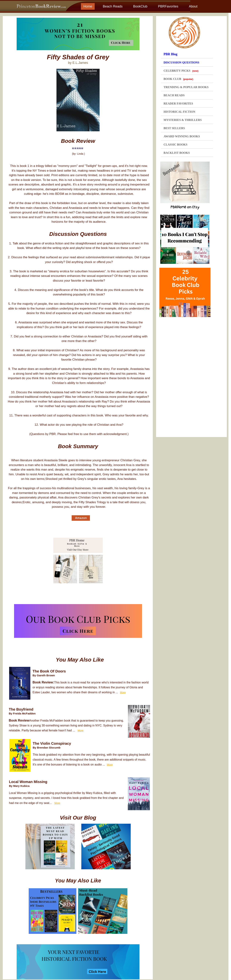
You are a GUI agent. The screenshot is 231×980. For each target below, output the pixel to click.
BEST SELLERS (174, 128)
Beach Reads (113, 6)
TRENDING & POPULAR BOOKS (186, 87)
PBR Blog (171, 54)
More (123, 692)
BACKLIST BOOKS (177, 153)
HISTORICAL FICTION (179, 112)
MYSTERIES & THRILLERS (183, 120)
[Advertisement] (186, 376)
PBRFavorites (168, 6)
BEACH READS (174, 95)
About (193, 6)
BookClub (140, 6)
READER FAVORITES (178, 104)
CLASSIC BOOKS (175, 145)
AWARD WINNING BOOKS (182, 136)
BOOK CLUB (178, 79)
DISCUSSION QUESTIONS (181, 62)
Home (88, 6)
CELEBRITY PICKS (181, 71)
